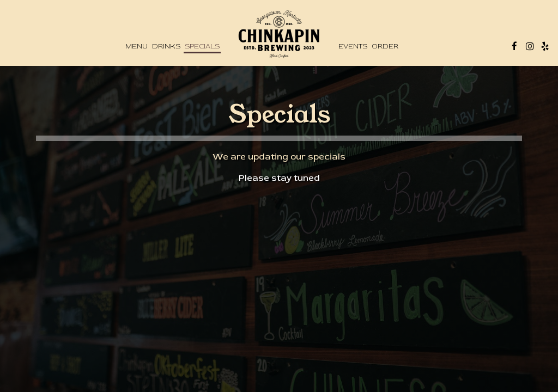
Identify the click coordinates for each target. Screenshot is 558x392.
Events (353, 46)
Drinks (166, 46)
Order (385, 46)
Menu (137, 46)
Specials (202, 46)
